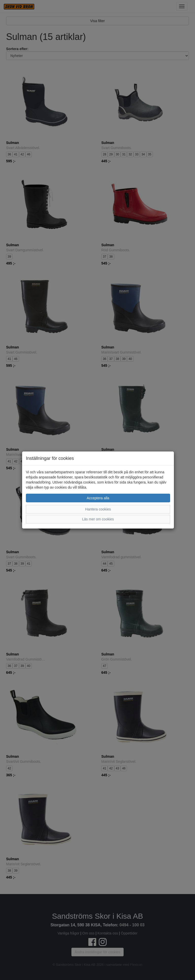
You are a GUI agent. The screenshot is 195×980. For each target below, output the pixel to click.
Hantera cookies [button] (98, 509)
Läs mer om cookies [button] (98, 519)
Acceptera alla (98, 498)
